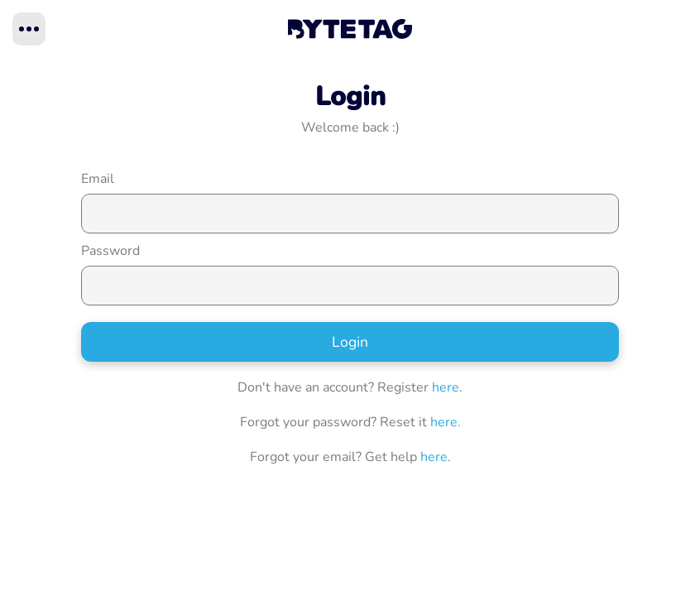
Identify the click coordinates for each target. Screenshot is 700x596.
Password (110, 251)
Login (350, 342)
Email (98, 179)
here (446, 387)
